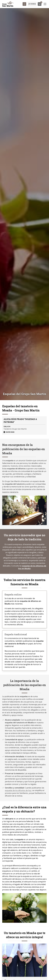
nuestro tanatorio (10, 492)
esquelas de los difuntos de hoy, (18, 790)
